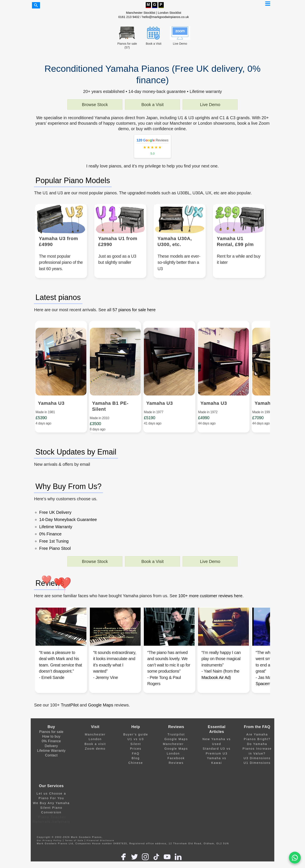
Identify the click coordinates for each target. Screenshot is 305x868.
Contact (51, 770)
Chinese (136, 777)
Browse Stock (95, 105)
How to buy (51, 751)
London (95, 754)
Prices (136, 763)
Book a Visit (152, 105)
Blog (136, 773)
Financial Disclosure (100, 855)
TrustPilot (70, 720)
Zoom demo (95, 763)
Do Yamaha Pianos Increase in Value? (257, 763)
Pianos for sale (51, 746)
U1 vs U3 (136, 754)
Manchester (95, 749)
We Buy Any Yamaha (51, 818)
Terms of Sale (74, 855)
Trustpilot (176, 749)
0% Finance (51, 756)
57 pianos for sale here (134, 315)
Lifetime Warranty (51, 765)
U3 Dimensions (257, 773)
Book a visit (95, 759)
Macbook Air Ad (233, 690)
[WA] (295, 858)
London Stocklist (169, 13)
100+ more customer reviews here (210, 605)
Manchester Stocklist (141, 13)
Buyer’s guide (136, 749)
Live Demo (210, 105)
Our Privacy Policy (49, 855)
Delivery (51, 760)
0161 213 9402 (129, 17)
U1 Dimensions (257, 777)
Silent (136, 759)
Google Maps (101, 720)
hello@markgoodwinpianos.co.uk (165, 17)
